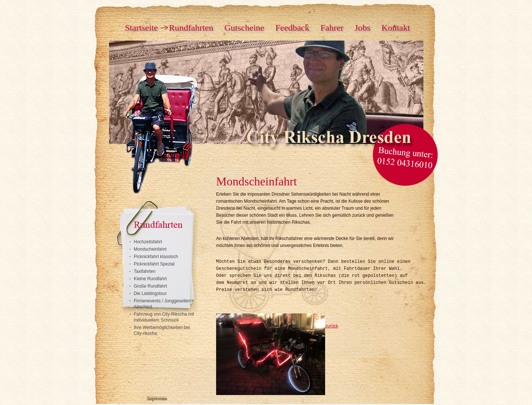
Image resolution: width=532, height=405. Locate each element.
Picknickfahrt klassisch (156, 257)
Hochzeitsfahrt (148, 242)
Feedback (292, 28)
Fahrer (332, 28)
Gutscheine (244, 28)
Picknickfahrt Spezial (154, 264)
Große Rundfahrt (150, 286)
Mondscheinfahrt (150, 249)
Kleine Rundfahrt (150, 279)
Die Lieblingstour (150, 294)
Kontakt (396, 28)
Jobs (363, 28)
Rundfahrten (191, 28)
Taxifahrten (145, 271)
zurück (332, 326)
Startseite (141, 28)
